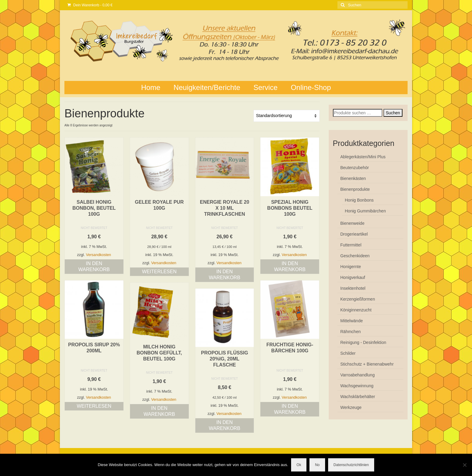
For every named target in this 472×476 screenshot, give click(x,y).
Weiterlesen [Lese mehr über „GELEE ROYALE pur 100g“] (159, 272)
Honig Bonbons (359, 200)
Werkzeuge (351, 407)
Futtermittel (351, 245)
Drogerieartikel (354, 234)
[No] (464, 465)
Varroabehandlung (358, 375)
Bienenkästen (353, 178)
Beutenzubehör (355, 168)
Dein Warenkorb (90, 5)
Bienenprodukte (355, 189)
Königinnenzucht (356, 310)
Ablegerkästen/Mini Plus (363, 157)
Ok (299, 465)
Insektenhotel (353, 288)
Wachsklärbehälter (358, 397)
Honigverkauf (353, 277)
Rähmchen (351, 332)
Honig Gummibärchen (365, 211)
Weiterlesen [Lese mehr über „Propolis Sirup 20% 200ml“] (94, 406)
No (317, 465)
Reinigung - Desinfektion (363, 342)
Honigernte (351, 267)
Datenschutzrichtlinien (351, 465)
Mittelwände (352, 321)
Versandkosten (98, 255)
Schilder (348, 353)
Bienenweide (352, 223)
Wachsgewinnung (357, 386)
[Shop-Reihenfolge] (287, 116)
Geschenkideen (355, 256)
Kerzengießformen (358, 299)
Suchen (393, 113)
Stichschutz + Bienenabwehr (367, 364)
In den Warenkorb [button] (94, 266)
